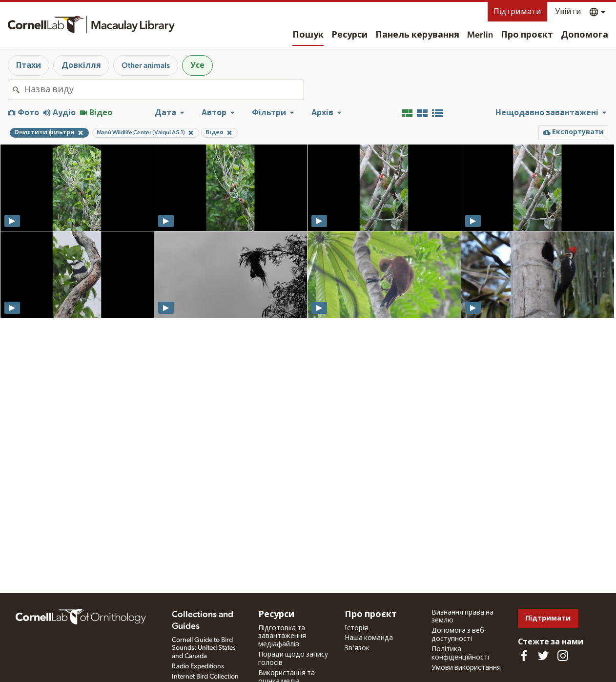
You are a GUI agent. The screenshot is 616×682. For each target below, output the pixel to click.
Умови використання (466, 668)
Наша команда (369, 638)
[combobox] (164, 90)
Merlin (480, 35)
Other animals (146, 65)
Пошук (308, 35)
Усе (197, 65)
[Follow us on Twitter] (543, 656)
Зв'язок (357, 648)
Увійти (568, 12)
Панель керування (417, 35)
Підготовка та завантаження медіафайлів (282, 637)
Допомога (585, 35)
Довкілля (81, 65)
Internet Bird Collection (205, 677)
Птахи (29, 65)
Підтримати (517, 12)
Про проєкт (527, 35)
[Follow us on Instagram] (563, 656)
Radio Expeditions (198, 666)
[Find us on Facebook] (524, 656)
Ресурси (349, 35)
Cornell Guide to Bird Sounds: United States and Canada (204, 648)
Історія (356, 628)
